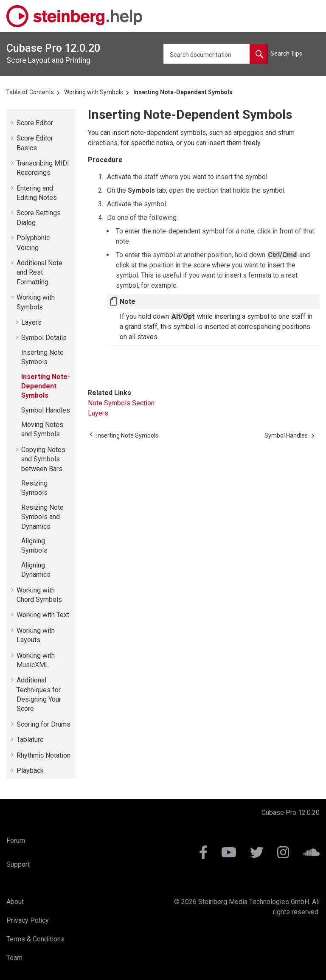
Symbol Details (44, 338)
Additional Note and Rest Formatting (39, 272)
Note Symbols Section (121, 403)
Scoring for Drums (44, 724)
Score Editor (35, 123)
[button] (13, 123)
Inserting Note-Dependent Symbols (183, 92)
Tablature (30, 740)
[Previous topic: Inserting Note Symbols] (127, 435)
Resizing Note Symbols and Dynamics (42, 517)
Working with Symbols (94, 92)
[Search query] (215, 54)
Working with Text (43, 615)
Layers (31, 322)
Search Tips (286, 53)
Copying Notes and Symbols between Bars (43, 459)
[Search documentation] (259, 54)
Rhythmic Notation (44, 755)
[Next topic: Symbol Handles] (286, 435)
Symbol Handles (46, 410)
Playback (30, 771)
